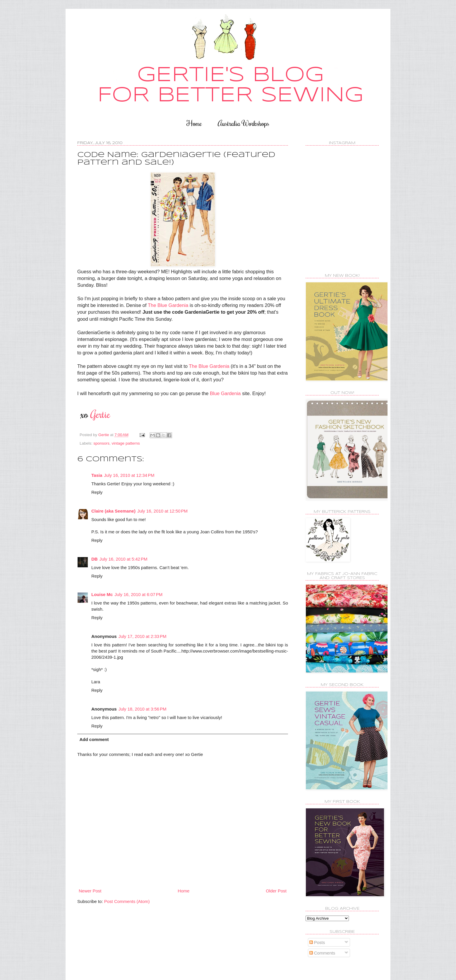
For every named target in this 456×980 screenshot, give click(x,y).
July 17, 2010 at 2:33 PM (143, 636)
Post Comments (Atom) (127, 901)
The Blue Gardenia (169, 305)
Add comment (94, 739)
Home (194, 123)
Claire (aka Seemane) (113, 511)
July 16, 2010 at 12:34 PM (129, 475)
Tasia (97, 475)
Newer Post (90, 891)
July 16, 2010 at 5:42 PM (124, 559)
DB (95, 559)
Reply (97, 492)
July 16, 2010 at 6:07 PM (138, 594)
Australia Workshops (244, 123)
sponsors (101, 443)
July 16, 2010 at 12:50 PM (162, 511)
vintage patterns (126, 443)
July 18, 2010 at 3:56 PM (143, 709)
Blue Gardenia (225, 393)
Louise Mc (102, 594)
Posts (317, 942)
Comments (322, 953)
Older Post (276, 891)
